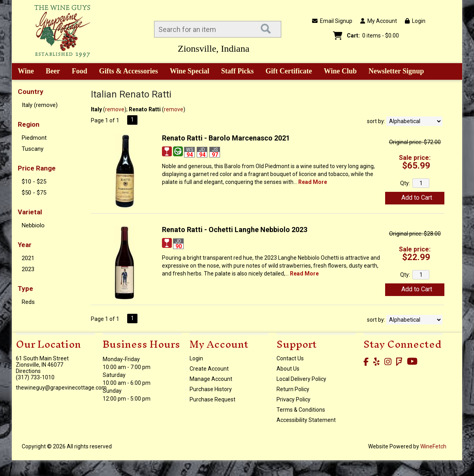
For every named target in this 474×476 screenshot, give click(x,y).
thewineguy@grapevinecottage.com (61, 388)
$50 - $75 (34, 193)
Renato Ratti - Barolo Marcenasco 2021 (226, 138)
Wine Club (338, 72)
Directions (28, 371)
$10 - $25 (34, 182)
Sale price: (415, 158)
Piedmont (34, 138)
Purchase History (211, 389)
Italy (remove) (40, 105)
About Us (288, 369)
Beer (50, 72)
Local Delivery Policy (301, 379)
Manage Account (211, 379)
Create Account (209, 369)
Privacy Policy (293, 399)
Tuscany (33, 149)
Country (31, 92)
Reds (28, 302)
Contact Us (290, 358)
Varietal (30, 212)
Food (77, 72)
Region (29, 124)
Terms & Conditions (301, 410)
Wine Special (190, 71)
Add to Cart (417, 198)
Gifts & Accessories (126, 72)
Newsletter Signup (396, 71)
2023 (28, 269)
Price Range (37, 168)
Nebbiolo (33, 225)
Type (25, 289)
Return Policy (293, 389)
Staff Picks (238, 71)
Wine (23, 72)
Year (25, 245)
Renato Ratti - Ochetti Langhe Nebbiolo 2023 (235, 230)
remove (115, 109)
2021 (28, 258)
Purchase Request (213, 399)
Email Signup (332, 21)
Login (415, 21)
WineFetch (433, 446)
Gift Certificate (289, 71)
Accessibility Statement (306, 420)
